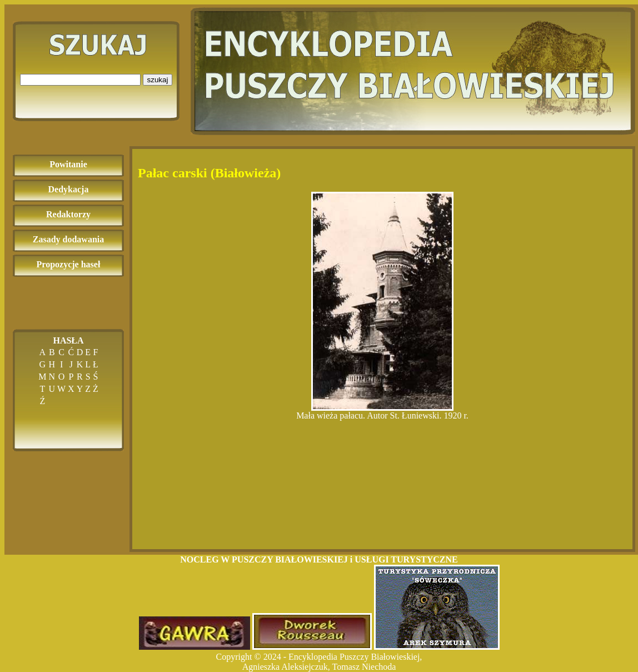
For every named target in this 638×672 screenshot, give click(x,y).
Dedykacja (69, 189)
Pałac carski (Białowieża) (209, 173)
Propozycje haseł (69, 264)
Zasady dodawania (69, 239)
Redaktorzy (68, 214)
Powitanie (68, 164)
